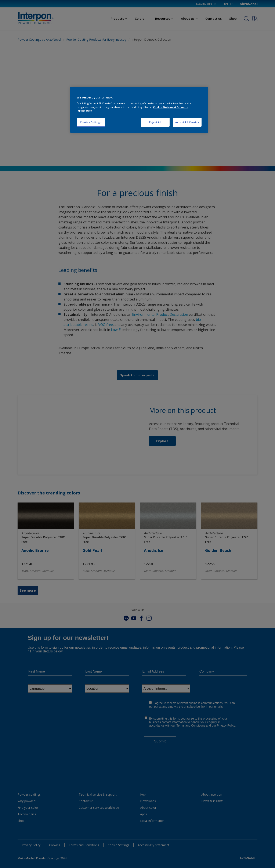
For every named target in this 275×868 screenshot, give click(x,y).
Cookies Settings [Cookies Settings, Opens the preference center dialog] (91, 122)
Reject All (155, 122)
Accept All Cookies (187, 122)
